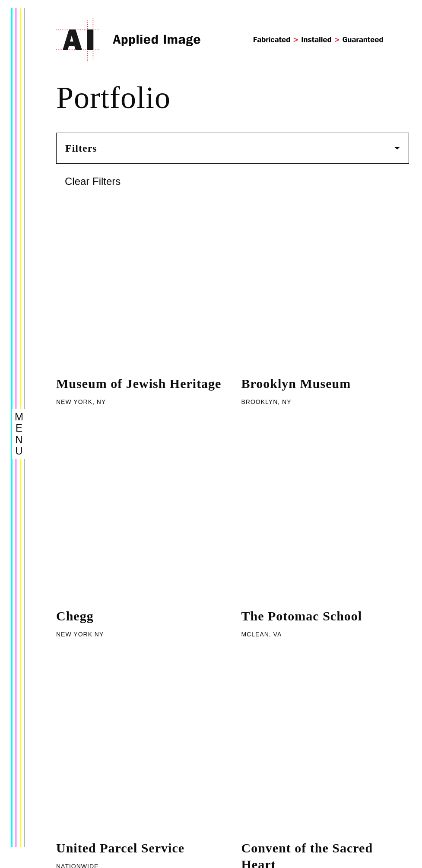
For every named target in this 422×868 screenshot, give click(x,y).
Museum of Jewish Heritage (139, 216)
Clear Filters (93, 181)
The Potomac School (302, 280)
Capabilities (83, 781)
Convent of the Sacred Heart (307, 353)
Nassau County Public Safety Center (307, 434)
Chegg (75, 280)
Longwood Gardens (300, 506)
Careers (75, 825)
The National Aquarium (127, 506)
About (70, 745)
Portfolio (75, 763)
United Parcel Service (120, 345)
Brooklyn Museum (296, 216)
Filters (233, 148)
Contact (74, 807)
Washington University (124, 425)
